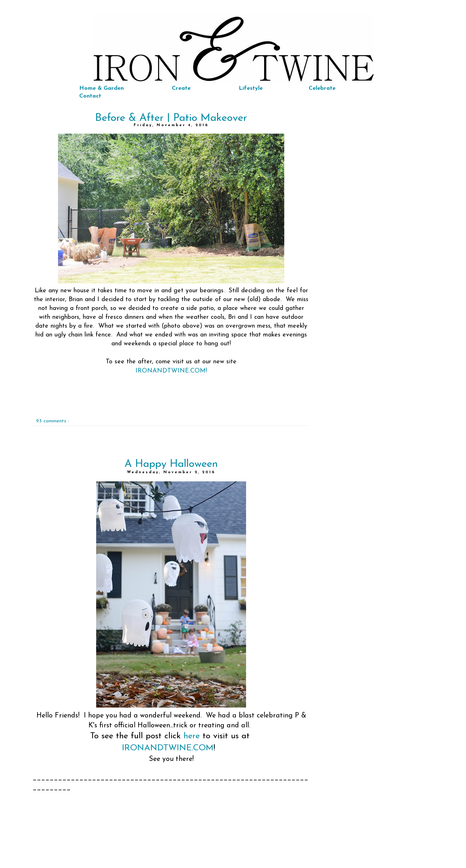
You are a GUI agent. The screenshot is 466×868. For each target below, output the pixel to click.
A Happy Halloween (171, 464)
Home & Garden (101, 88)
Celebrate (322, 88)
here (192, 736)
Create (181, 88)
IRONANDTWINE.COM (168, 748)
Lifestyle (251, 88)
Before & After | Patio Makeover (171, 118)
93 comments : (53, 421)
